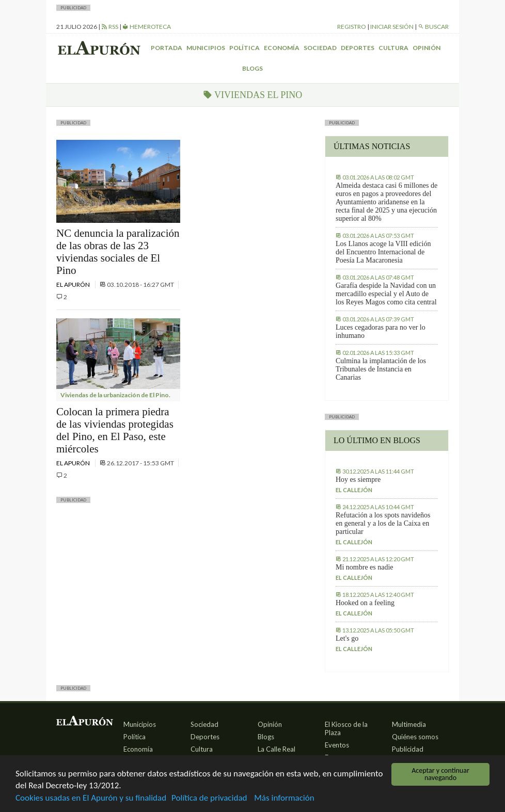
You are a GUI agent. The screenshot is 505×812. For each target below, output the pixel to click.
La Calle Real (277, 749)
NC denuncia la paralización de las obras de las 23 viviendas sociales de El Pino (118, 252)
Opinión (427, 48)
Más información (284, 798)
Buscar (433, 27)
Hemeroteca (147, 27)
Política (244, 48)
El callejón (354, 490)
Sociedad (320, 48)
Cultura (393, 48)
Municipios (206, 48)
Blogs (253, 68)
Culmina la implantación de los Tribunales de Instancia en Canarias (381, 369)
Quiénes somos (415, 737)
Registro (352, 27)
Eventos (337, 745)
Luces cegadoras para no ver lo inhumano (381, 331)
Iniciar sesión (392, 27)
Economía (282, 48)
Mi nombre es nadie (365, 567)
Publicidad (408, 749)
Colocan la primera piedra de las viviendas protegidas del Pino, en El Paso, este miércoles (115, 430)
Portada (167, 48)
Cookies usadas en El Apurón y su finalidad (91, 798)
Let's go (347, 638)
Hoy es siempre (358, 480)
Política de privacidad (209, 798)
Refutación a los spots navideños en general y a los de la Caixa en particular (383, 523)
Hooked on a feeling (365, 603)
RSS (110, 27)
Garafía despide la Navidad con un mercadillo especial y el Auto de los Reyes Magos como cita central (386, 294)
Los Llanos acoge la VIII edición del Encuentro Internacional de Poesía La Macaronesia (383, 252)
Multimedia (409, 724)
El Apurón (74, 285)
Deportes (358, 48)
